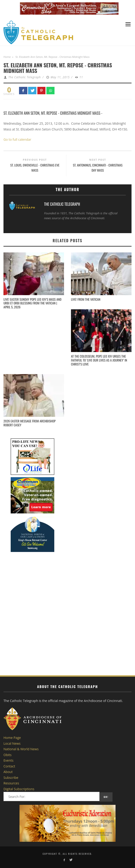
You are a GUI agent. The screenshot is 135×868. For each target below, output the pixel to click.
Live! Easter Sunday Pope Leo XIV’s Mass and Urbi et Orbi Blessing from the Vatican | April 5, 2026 (32, 303)
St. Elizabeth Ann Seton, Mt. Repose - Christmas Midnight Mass (52, 113)
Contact (9, 766)
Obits (8, 755)
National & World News (21, 749)
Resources (11, 783)
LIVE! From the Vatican (86, 299)
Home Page (12, 738)
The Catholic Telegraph (25, 77)
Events (8, 760)
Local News (12, 743)
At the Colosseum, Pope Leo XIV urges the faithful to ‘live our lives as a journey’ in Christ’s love (99, 360)
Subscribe (11, 778)
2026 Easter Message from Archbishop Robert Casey (30, 423)
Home (7, 57)
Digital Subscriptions (19, 789)
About (8, 772)
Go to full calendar (17, 139)
